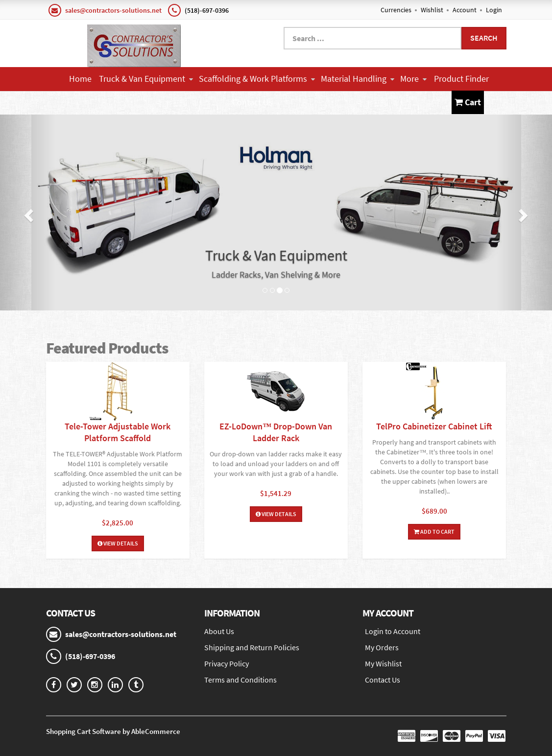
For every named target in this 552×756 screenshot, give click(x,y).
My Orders (382, 647)
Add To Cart (434, 532)
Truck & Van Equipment (146, 79)
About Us (219, 631)
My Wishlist (383, 663)
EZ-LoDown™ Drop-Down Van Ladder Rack (276, 432)
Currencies (396, 10)
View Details (118, 543)
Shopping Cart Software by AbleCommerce (113, 731)
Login (494, 10)
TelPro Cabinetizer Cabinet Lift (434, 426)
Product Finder (461, 79)
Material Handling (358, 79)
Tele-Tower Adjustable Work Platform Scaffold (118, 432)
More (413, 79)
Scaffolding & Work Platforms (257, 79)
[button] (28, 213)
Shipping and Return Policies (252, 647)
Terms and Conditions (240, 680)
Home (80, 79)
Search (484, 38)
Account (465, 10)
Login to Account (393, 631)
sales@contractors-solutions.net (113, 10)
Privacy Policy (227, 663)
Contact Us (252, 102)
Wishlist (432, 10)
